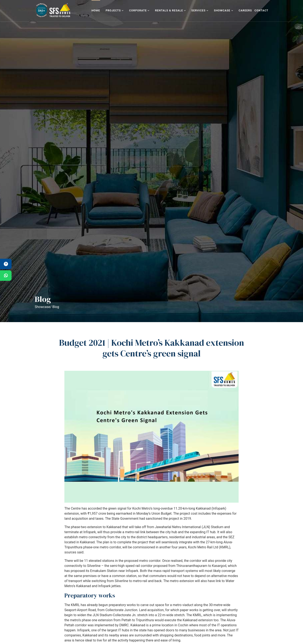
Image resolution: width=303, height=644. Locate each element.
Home (96, 10)
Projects (115, 10)
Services (200, 10)
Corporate (139, 10)
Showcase (223, 10)
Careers (245, 10)
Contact (261, 10)
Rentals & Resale (170, 10)
